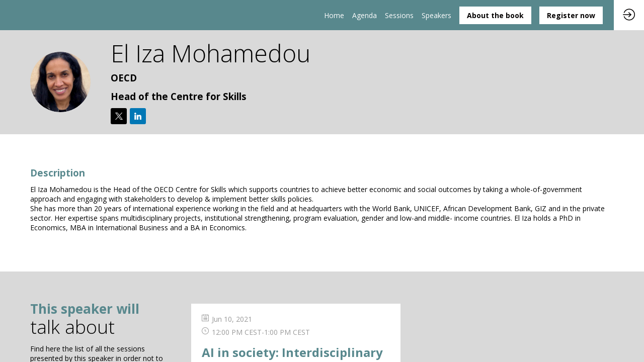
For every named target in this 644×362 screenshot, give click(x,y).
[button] (495, 15)
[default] (399, 15)
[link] (334, 15)
